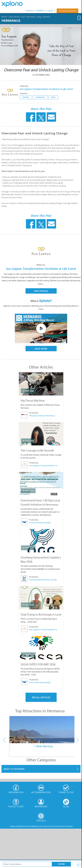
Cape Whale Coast (17, 17)
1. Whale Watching (43, 746)
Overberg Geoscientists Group (43, 580)
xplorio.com (48, 826)
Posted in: (24, 93)
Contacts (29, 11)
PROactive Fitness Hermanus (42, 416)
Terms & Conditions (59, 826)
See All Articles (41, 697)
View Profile (41, 291)
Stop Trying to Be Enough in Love (41, 614)
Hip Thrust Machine (33, 401)
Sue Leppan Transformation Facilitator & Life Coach (46, 89)
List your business (67, 11)
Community (40, 97)
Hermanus (31, 17)
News (53, 97)
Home (4, 17)
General (46, 17)
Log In (50, 11)
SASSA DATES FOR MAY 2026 (38, 664)
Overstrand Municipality (40, 523)
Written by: (41, 265)
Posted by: (24, 86)
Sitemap (70, 826)
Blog (39, 17)
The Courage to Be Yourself (37, 450)
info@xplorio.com (37, 826)
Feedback (40, 11)
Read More (41, 349)
